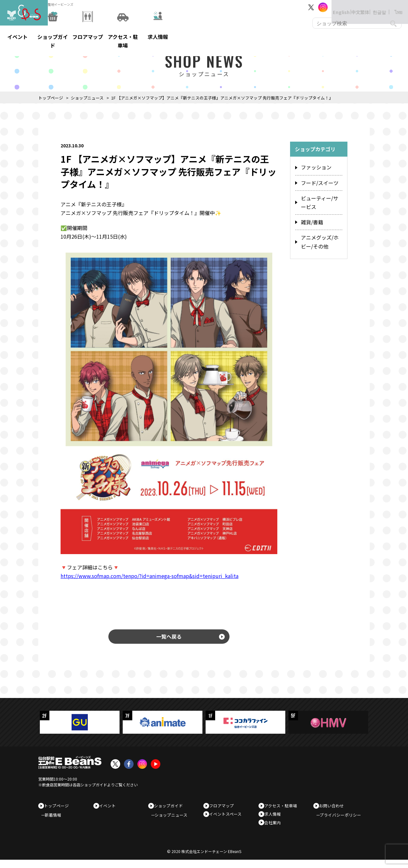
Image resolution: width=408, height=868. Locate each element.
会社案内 (275, 829)
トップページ (51, 98)
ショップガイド (171, 809)
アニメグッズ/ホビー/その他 (320, 236)
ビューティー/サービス (320, 200)
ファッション (314, 167)
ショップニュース (87, 98)
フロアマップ (224, 809)
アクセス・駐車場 (283, 809)
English (335, 7)
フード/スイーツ (317, 182)
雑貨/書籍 (311, 218)
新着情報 (56, 821)
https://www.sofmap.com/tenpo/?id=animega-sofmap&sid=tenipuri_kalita (149, 576)
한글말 (373, 7)
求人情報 (275, 819)
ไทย (392, 7)
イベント (110, 809)
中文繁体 (354, 7)
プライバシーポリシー (344, 821)
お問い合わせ (334, 809)
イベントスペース (228, 819)
